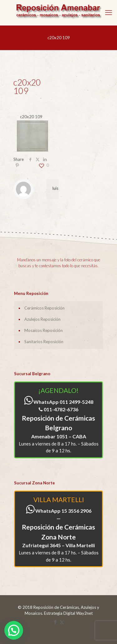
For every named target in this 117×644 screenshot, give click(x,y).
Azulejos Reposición (42, 319)
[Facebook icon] (55, 622)
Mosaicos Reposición (44, 330)
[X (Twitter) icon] (62, 622)
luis (55, 188)
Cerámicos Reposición (44, 308)
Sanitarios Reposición (44, 342)
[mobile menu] (109, 12)
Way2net (84, 613)
